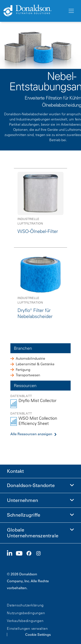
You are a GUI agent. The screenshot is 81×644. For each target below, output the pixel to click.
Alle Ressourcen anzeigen (31, 434)
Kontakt (15, 471)
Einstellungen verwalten (27, 628)
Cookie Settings (38, 635)
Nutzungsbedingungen (26, 613)
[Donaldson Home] (34, 11)
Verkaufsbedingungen (25, 621)
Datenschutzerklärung (25, 605)
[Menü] (71, 11)
